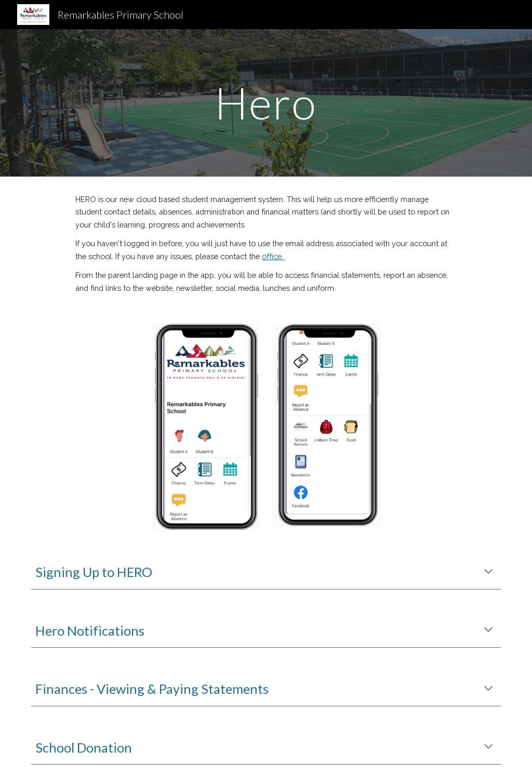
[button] (488, 572)
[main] (266, 103)
